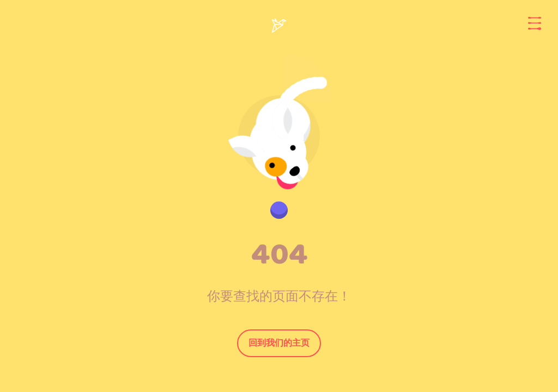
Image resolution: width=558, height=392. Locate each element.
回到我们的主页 (279, 343)
